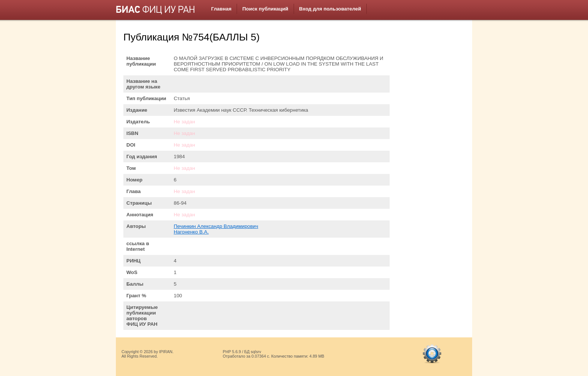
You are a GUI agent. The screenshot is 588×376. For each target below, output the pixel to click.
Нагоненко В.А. (191, 232)
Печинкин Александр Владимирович (216, 226)
